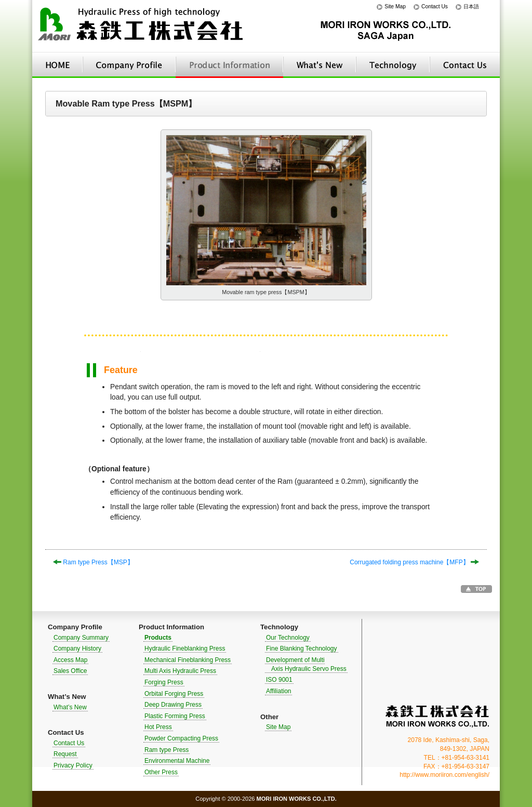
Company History (77, 649)
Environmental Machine (177, 761)
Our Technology (288, 638)
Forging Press (164, 682)
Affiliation (278, 691)
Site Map (395, 6)
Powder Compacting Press (181, 738)
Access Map (70, 660)
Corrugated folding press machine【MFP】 (414, 562)
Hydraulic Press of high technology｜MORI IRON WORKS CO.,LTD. (141, 26)
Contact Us (435, 6)
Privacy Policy (73, 765)
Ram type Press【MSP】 (93, 562)
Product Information (229, 65)
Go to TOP (476, 589)
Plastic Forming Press (175, 716)
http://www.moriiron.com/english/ (444, 775)
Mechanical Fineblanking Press (188, 660)
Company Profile (129, 65)
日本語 (471, 6)
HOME (57, 65)
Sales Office (70, 671)
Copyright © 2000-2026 (266, 799)
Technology (393, 65)
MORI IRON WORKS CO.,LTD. (437, 716)
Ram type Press (167, 750)
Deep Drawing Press (173, 705)
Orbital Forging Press (174, 694)
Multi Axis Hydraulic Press (180, 671)
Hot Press (158, 727)
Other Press (161, 772)
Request (65, 754)
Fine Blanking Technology (302, 649)
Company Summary (81, 638)
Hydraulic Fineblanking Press (185, 649)
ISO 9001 (279, 680)
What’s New (320, 65)
